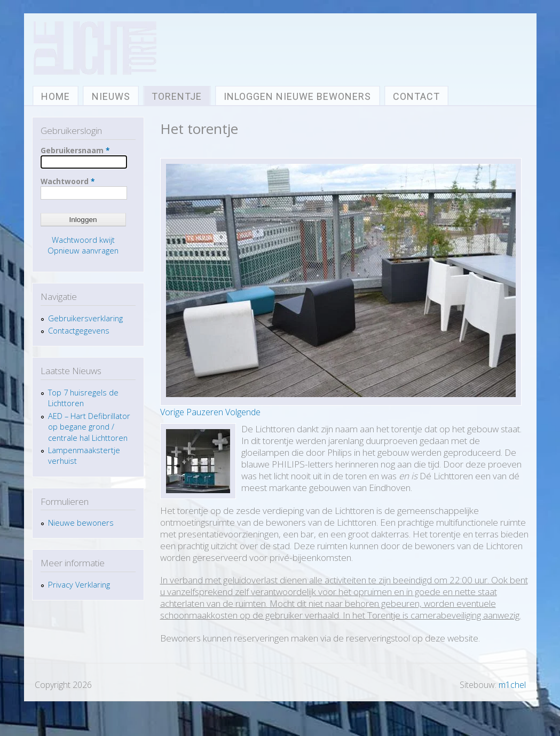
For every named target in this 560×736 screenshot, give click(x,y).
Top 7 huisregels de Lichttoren (83, 398)
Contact (416, 96)
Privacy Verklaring (81, 584)
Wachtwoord (68, 181)
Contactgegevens (79, 330)
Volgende (243, 412)
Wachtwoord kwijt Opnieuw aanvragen (83, 245)
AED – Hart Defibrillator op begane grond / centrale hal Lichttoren (89, 427)
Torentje (177, 96)
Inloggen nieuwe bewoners (297, 96)
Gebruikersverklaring (85, 318)
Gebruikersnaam (75, 150)
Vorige (172, 412)
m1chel (512, 685)
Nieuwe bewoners (81, 523)
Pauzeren (205, 412)
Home (56, 96)
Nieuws (111, 96)
